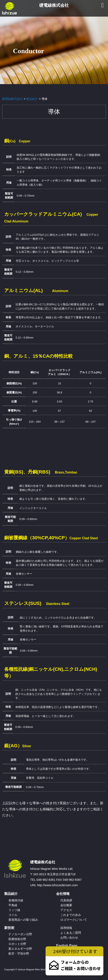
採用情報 (66, 928)
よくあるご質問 (71, 933)
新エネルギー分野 (20, 949)
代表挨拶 (66, 900)
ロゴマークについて (74, 920)
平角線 (13, 905)
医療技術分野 (17, 939)
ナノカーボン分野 (20, 934)
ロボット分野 (17, 944)
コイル (13, 915)
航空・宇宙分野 (19, 954)
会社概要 (66, 905)
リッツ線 (14, 910)
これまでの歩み (71, 915)
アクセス (66, 910)
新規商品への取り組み (23, 920)
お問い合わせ (69, 938)
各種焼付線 (16, 900)
